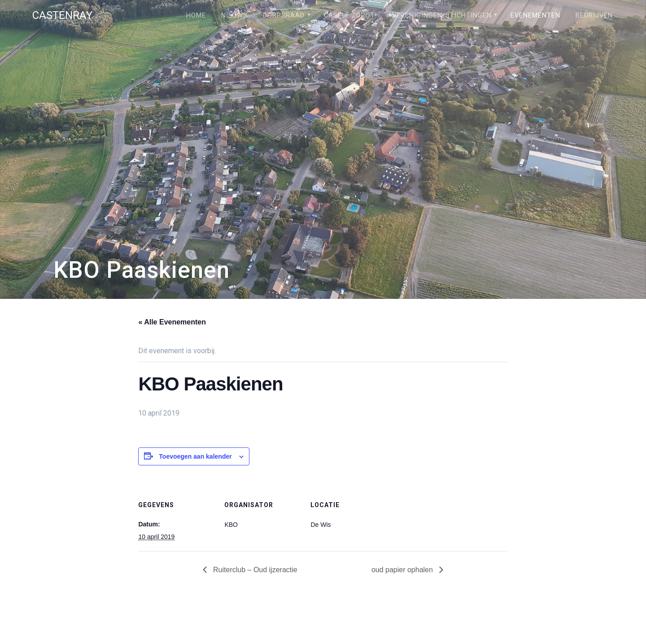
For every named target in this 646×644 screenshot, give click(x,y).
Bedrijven (594, 15)
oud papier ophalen (403, 570)
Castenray (62, 15)
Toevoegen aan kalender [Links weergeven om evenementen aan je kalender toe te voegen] (195, 456)
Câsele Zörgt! (350, 15)
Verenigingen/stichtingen (442, 15)
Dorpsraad (284, 15)
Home (196, 15)
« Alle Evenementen (172, 322)
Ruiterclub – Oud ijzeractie (254, 570)
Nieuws (234, 15)
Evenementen (535, 15)
